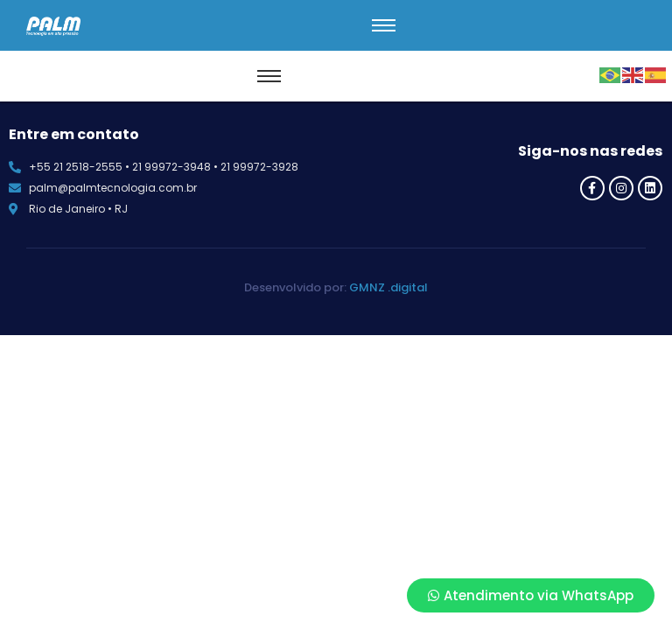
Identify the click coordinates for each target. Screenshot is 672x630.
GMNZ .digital (388, 287)
